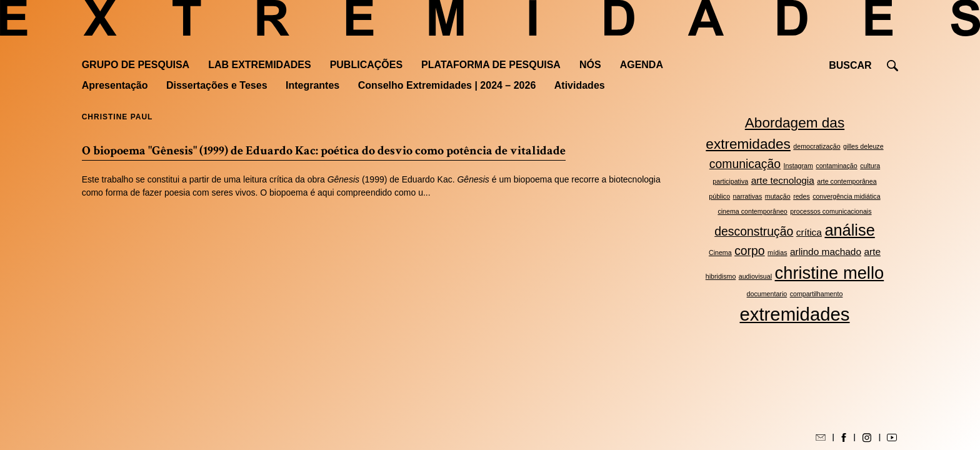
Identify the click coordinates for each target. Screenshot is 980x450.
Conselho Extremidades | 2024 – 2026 (447, 85)
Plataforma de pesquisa (491, 65)
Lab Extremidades (259, 65)
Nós (590, 65)
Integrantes (312, 85)
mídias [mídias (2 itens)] (777, 252)
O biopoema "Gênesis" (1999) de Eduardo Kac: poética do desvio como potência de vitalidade (324, 151)
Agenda (642, 65)
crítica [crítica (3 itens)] (809, 232)
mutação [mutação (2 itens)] (778, 196)
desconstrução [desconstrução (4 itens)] (754, 231)
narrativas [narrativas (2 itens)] (748, 196)
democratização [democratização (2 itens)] (817, 146)
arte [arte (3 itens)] (872, 252)
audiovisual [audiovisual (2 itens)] (755, 276)
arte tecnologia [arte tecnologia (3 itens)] (783, 180)
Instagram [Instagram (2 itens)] (798, 166)
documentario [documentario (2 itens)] (767, 294)
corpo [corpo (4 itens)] (750, 251)
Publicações (366, 65)
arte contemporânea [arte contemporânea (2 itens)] (847, 181)
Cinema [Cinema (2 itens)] (720, 252)
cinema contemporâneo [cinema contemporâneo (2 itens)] (752, 211)
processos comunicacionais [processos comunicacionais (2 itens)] (831, 211)
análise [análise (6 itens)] (849, 230)
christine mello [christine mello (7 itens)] (830, 273)
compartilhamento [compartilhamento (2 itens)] (817, 294)
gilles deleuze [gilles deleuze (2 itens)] (863, 146)
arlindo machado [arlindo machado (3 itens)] (826, 252)
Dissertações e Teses (217, 85)
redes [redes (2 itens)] (802, 196)
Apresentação (115, 85)
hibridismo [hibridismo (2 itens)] (721, 276)
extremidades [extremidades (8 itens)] (794, 314)
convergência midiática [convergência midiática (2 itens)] (846, 196)
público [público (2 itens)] (719, 196)
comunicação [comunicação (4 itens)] (745, 164)
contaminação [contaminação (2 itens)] (836, 166)
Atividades (580, 85)
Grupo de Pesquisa (136, 65)
